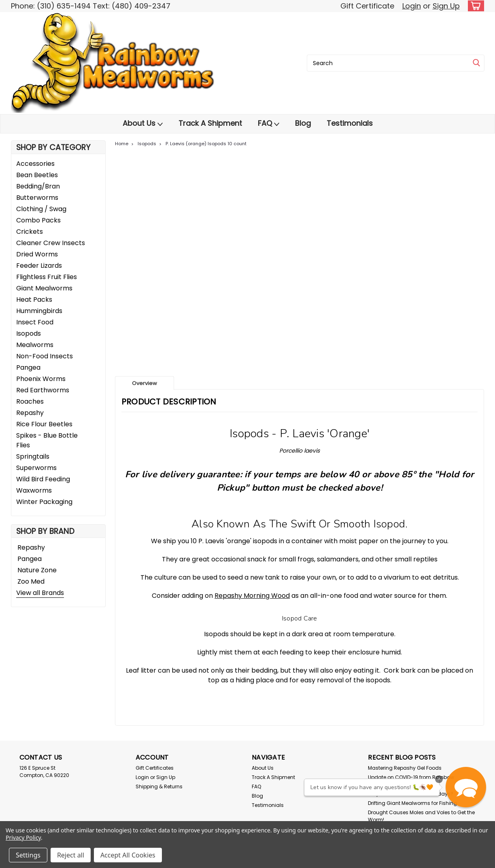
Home (122, 144)
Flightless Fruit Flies (47, 277)
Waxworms (34, 490)
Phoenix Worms (41, 379)
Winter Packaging (44, 502)
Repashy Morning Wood (252, 596)
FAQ (269, 123)
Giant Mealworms (44, 288)
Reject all (71, 855)
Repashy (30, 413)
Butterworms (37, 198)
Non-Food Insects (45, 356)
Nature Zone (37, 570)
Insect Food (35, 322)
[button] (466, 787)
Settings (28, 855)
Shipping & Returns (159, 786)
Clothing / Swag (41, 209)
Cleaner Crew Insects (51, 243)
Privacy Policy (23, 837)
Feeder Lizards (39, 266)
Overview (144, 383)
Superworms (36, 468)
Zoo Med (31, 581)
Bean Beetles (37, 175)
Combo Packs (38, 220)
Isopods (29, 333)
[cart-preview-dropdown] (474, 6)
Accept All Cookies (128, 855)
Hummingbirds (39, 311)
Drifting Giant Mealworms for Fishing (412, 803)
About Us (143, 123)
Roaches (30, 401)
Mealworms (35, 345)
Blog (303, 123)
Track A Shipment (210, 123)
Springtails (33, 456)
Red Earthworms (43, 390)
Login (412, 6)
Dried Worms (37, 254)
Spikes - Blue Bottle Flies (47, 440)
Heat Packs (34, 300)
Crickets (30, 232)
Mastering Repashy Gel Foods (405, 768)
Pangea (28, 367)
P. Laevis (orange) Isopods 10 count (206, 144)
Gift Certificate (367, 6)
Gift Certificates (155, 768)
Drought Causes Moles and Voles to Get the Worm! (421, 816)
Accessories (35, 164)
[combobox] (396, 63)
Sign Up (446, 6)
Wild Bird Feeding (43, 479)
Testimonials (350, 123)
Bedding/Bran (38, 186)
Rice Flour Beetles (44, 424)
